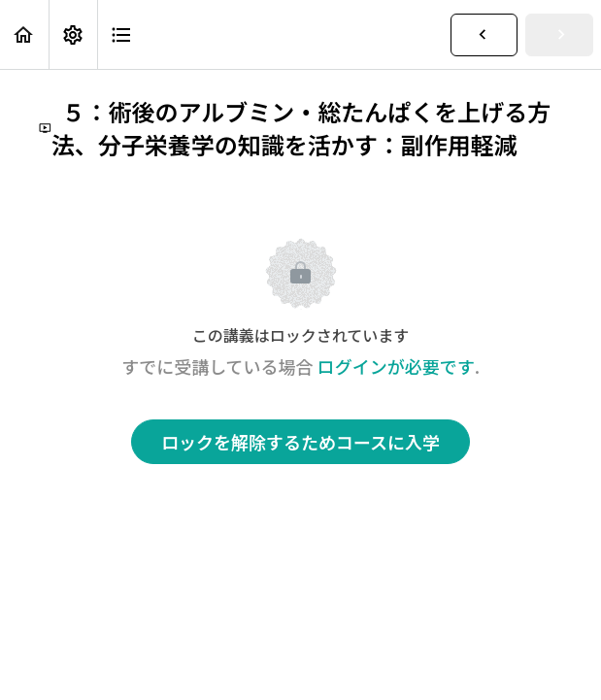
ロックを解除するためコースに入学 (300, 442)
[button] (24, 34)
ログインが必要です (396, 366)
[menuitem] (73, 34)
